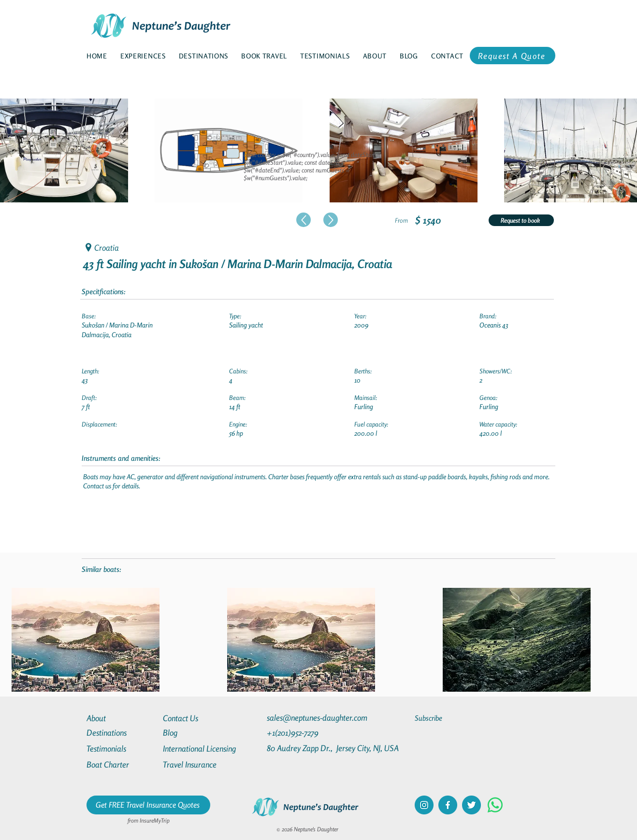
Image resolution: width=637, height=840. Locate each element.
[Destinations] (121, 733)
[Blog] (198, 733)
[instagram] (424, 805)
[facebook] (448, 805)
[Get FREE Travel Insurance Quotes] (148, 805)
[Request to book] (521, 220)
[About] (121, 718)
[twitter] (471, 805)
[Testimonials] (121, 748)
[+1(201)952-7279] (311, 733)
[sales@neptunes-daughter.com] (319, 718)
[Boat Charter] (121, 764)
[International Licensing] (206, 748)
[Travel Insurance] (198, 764)
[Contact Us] (198, 718)
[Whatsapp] (495, 805)
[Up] (304, 220)
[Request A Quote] (513, 56)
